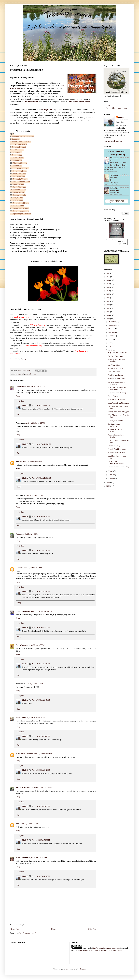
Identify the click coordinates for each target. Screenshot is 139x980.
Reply (18, 396)
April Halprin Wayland (22, 214)
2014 (108, 316)
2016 (108, 309)
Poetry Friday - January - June (116, 108)
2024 (108, 281)
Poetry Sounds (113, 397)
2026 (108, 274)
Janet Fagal (17, 152)
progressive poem (31, 374)
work (88, 948)
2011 (108, 487)
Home (53, 929)
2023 (108, 285)
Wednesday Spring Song (117, 380)
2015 (108, 313)
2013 (108, 320)
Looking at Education (116, 422)
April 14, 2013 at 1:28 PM (41, 876)
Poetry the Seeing (114, 447)
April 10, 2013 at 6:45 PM (36, 718)
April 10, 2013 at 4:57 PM (35, 645)
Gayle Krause (18, 150)
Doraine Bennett (19, 147)
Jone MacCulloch (19, 144)
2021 (108, 292)
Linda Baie (18, 160)
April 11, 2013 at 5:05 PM (30, 824)
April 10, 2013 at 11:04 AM (41, 444)
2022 (108, 288)
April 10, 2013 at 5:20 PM (41, 664)
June (110, 344)
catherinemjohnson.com (25, 611)
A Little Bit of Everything (117, 450)
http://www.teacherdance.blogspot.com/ (106, 948)
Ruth (18, 534)
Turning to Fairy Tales (116, 369)
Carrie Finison (18, 158)
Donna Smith (21, 645)
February (112, 476)
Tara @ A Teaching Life (25, 788)
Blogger (82, 969)
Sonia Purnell (109, 170)
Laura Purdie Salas (21, 208)
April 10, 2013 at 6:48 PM (41, 700)
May (110, 347)
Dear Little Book (114, 373)
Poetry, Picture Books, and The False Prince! (117, 390)
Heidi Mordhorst (20, 171)
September (112, 333)
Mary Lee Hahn (20, 174)
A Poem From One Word (117, 454)
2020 (108, 295)
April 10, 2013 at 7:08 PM (43, 754)
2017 (108, 306)
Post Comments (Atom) (28, 933)
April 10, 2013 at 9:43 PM (41, 806)
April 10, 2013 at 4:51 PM (41, 628)
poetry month (20, 374)
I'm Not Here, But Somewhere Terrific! (116, 464)
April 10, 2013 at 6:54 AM (36, 387)
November (112, 327)
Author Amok (21, 718)
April (110, 351)
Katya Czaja (18, 198)
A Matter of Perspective (116, 401)
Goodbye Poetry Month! (117, 357)
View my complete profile (113, 141)
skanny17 (19, 568)
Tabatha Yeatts (19, 190)
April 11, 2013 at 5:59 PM (41, 840)
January (111, 479)
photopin (25, 359)
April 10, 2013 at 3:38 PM (41, 517)
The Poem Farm (31, 102)
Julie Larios (17, 155)
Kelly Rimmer (115, 182)
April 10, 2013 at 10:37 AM (32, 462)
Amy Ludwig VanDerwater (23, 136)
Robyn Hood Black (21, 203)
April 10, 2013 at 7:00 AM (41, 405)
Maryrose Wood (115, 192)
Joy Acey (16, 139)
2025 (108, 278)
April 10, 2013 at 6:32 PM (35, 684)
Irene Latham (19, 184)
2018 (108, 302)
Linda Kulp (18, 166)
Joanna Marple (19, 195)
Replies (21, 401)
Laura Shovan (19, 192)
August (111, 337)
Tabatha (19, 462)
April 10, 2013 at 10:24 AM (35, 423)
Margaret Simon (20, 163)
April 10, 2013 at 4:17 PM (43, 611)
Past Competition (114, 366)
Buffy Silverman (20, 187)
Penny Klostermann (21, 182)
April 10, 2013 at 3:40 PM (41, 591)
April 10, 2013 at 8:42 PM (41, 770)
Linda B (25, 405)
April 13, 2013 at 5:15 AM (38, 858)
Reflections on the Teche (79, 102)
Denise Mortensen (21, 211)
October (111, 330)
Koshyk (18, 359)
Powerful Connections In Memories (117, 384)
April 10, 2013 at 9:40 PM (43, 788)
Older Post (92, 929)
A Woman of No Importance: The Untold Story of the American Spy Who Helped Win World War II (116, 163)
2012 (108, 484)
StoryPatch (47, 110)
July (110, 341)
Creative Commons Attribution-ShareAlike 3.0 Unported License (100, 950)
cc (28, 359)
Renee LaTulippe (20, 179)
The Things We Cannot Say (114, 178)
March (111, 472)
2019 (108, 299)
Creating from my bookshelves (114, 426)
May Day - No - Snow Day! (118, 354)
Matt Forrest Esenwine (22, 142)
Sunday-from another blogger (118, 413)
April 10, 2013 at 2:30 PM (35, 495)
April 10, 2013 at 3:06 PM (29, 534)
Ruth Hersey (18, 206)
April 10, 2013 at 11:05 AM (41, 478)
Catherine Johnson (21, 168)
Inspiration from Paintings (117, 394)
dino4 (68, 969)
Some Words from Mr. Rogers (118, 404)
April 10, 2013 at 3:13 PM (33, 568)
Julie (18, 824)
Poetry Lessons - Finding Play (118, 468)
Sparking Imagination (116, 376)
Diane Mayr (18, 200)
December (112, 323)
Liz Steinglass (19, 176)
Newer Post (15, 929)
